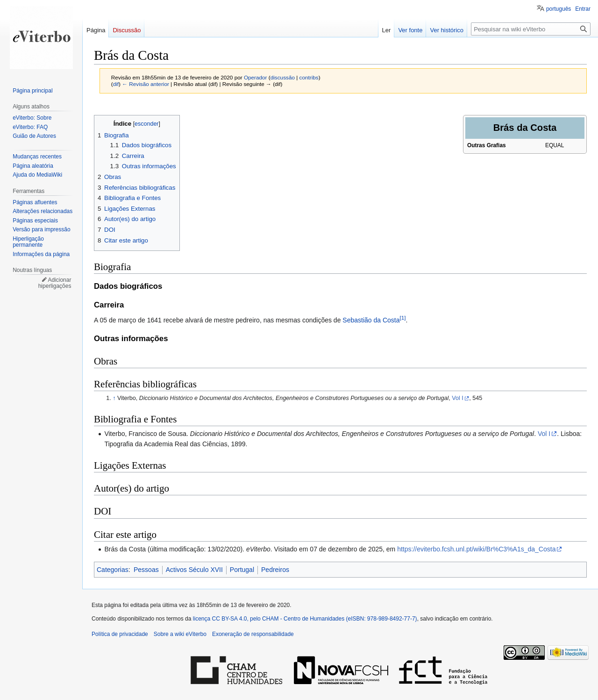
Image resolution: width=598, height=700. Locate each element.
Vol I (458, 398)
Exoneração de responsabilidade (253, 634)
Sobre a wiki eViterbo (180, 634)
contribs (309, 77)
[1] (403, 318)
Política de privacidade (120, 634)
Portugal (242, 570)
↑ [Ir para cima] (114, 398)
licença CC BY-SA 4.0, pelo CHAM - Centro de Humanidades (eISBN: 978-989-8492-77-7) (305, 619)
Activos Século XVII (194, 570)
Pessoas (146, 570)
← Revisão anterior (146, 84)
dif (116, 84)
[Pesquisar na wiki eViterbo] (531, 29)
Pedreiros (275, 570)
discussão (283, 77)
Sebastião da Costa (371, 320)
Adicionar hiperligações (55, 283)
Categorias (113, 570)
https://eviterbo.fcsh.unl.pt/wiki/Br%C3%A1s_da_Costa (476, 549)
